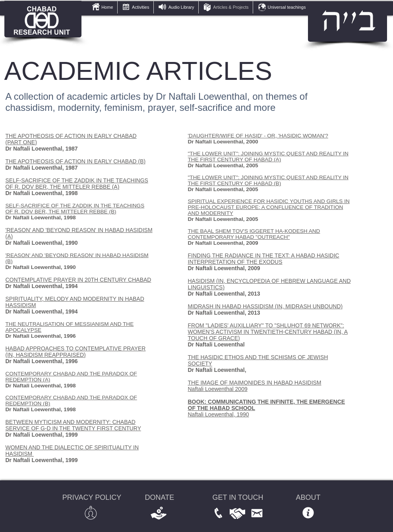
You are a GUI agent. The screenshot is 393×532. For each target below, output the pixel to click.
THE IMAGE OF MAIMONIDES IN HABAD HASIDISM (255, 383)
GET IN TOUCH (238, 497)
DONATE (160, 497)
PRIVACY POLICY (92, 497)
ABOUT (308, 497)
